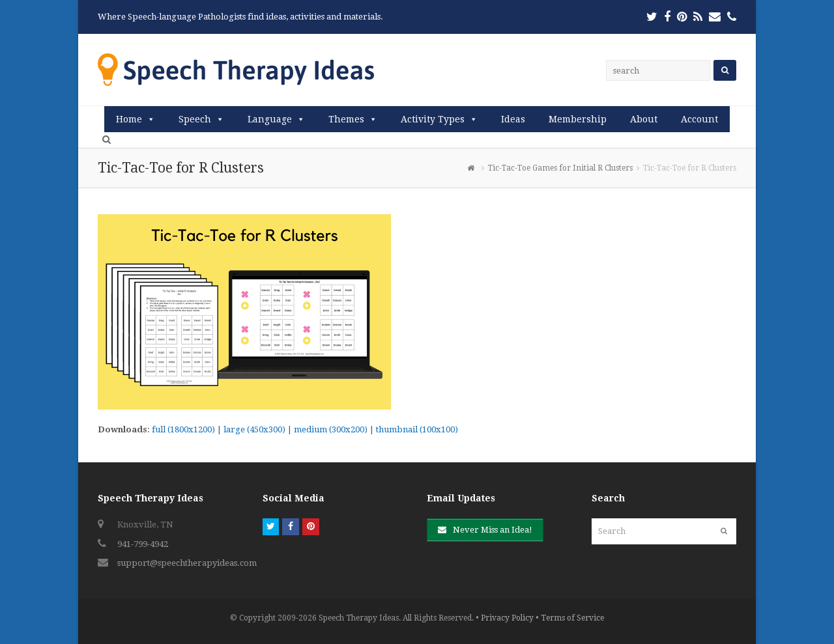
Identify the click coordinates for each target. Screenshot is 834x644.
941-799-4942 (143, 544)
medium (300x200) (331, 429)
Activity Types (433, 119)
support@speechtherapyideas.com (187, 563)
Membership (578, 119)
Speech (195, 119)
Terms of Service (572, 618)
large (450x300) (254, 429)
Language (270, 119)
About (644, 119)
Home (129, 119)
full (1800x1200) (183, 429)
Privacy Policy (507, 618)
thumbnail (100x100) (417, 429)
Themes (346, 119)
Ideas (513, 119)
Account (699, 119)
